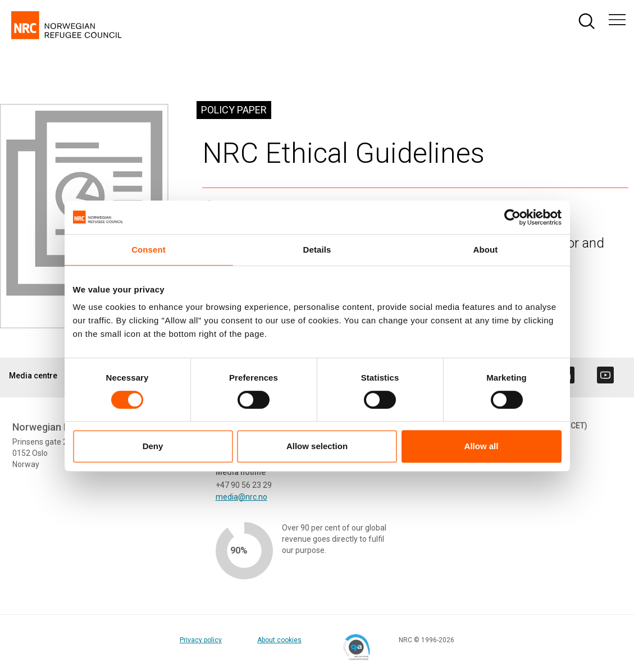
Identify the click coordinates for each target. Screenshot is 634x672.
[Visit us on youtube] (605, 375)
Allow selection (317, 446)
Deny (153, 446)
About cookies (279, 640)
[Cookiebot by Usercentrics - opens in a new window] (512, 217)
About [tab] (486, 250)
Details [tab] (317, 250)
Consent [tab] (149, 250)
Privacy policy (201, 640)
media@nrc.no (241, 497)
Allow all (482, 446)
